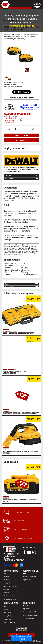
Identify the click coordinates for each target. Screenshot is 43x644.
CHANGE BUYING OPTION (22, 98)
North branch (9, 122)
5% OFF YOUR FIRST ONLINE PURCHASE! (21, 638)
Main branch (9, 120)
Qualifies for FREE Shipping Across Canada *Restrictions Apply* (30, 107)
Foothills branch (10, 118)
